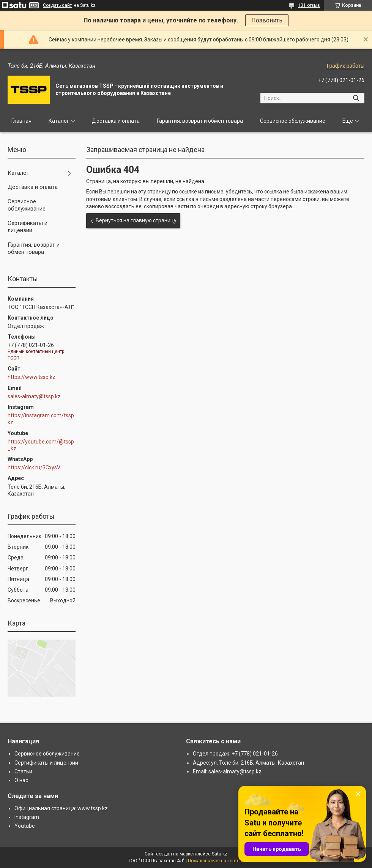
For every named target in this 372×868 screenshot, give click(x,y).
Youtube (25, 826)
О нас (21, 780)
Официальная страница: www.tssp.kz (61, 808)
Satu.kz (220, 854)
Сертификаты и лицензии (28, 227)
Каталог (59, 121)
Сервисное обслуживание (293, 121)
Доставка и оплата (116, 121)
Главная (21, 121)
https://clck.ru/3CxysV (34, 467)
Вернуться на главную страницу (136, 220)
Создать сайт (57, 5)
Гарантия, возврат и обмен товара (200, 121)
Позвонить (267, 20)
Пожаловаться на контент (216, 861)
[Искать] (356, 98)
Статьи (23, 771)
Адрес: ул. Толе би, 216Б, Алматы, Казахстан (248, 763)
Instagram (27, 817)
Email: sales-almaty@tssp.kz (227, 771)
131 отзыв (309, 5)
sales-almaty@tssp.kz (34, 396)
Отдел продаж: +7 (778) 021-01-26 (235, 754)
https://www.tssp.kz (32, 377)
